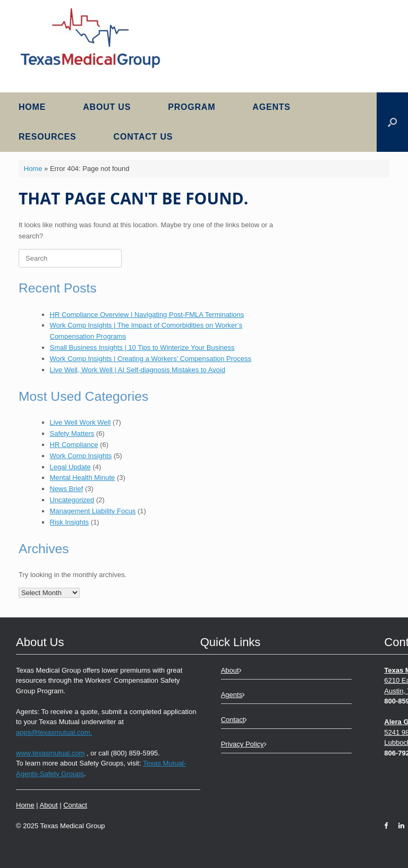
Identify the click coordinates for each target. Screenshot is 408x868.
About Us (107, 107)
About (49, 805)
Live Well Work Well (80, 422)
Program (192, 107)
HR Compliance (74, 445)
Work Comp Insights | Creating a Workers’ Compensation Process (151, 359)
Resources (48, 137)
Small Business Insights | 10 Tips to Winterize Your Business (142, 347)
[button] (392, 122)
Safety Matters (72, 433)
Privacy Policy (244, 744)
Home (32, 107)
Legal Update (70, 467)
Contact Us (143, 137)
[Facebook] (389, 826)
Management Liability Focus (93, 511)
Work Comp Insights (81, 456)
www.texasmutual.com (50, 753)
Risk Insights (70, 522)
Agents (271, 107)
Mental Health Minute (83, 478)
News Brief (67, 489)
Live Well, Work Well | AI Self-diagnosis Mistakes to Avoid (138, 370)
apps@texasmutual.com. (54, 732)
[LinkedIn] (399, 826)
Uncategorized (72, 500)
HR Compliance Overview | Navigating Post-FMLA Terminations (147, 315)
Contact (75, 805)
